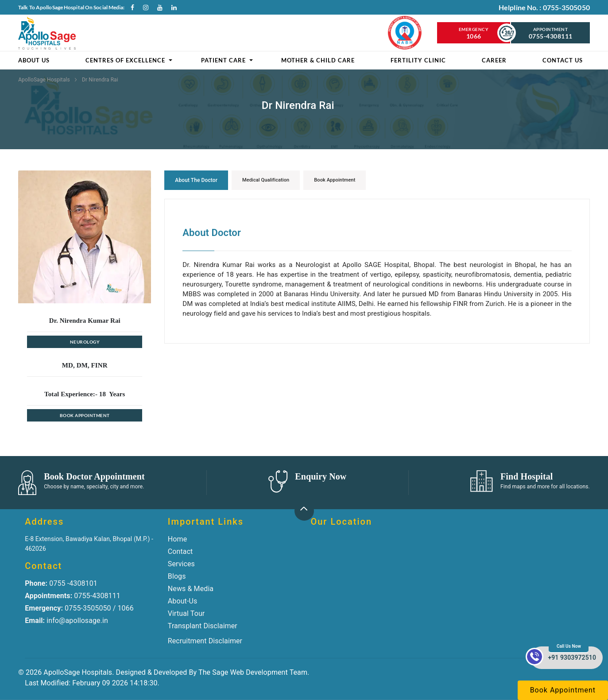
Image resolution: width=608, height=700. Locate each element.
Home (177, 539)
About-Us (182, 601)
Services (181, 564)
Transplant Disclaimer (203, 626)
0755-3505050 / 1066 (79, 608)
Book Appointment (85, 415)
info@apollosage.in (66, 621)
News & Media (191, 589)
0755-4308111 (73, 596)
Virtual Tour (186, 613)
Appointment (550, 33)
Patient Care (223, 60)
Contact (180, 551)
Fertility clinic (418, 60)
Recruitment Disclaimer (205, 641)
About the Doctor (196, 180)
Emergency (474, 33)
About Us (34, 60)
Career (494, 60)
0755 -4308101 (61, 583)
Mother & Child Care (318, 60)
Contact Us (563, 60)
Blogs (177, 576)
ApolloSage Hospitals (45, 80)
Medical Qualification (266, 180)
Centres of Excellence (125, 60)
